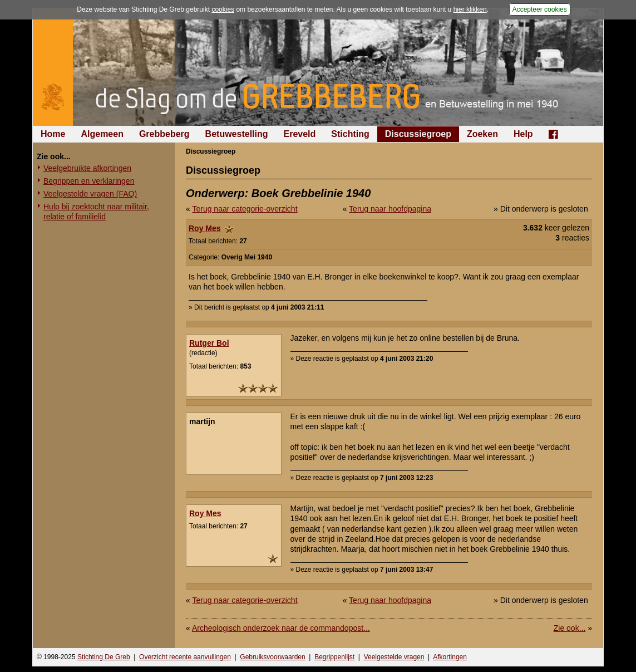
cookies (223, 9)
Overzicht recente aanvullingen (185, 657)
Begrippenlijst (334, 657)
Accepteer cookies (540, 9)
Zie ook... (570, 628)
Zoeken (482, 134)
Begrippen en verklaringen (89, 181)
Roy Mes (205, 228)
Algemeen (102, 134)
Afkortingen (450, 657)
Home (53, 134)
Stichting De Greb (104, 657)
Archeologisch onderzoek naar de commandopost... (281, 628)
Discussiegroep (418, 134)
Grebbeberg (164, 134)
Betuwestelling (237, 134)
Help (523, 134)
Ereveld (300, 134)
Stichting (350, 134)
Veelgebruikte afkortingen (87, 168)
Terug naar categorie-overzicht (245, 209)
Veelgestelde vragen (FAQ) (90, 194)
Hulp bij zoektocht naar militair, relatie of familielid (96, 212)
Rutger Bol (209, 343)
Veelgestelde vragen (394, 657)
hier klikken (470, 9)
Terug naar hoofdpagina (390, 209)
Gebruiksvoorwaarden (272, 657)
